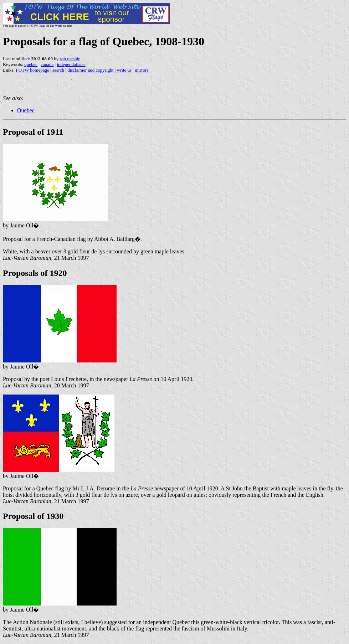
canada (47, 64)
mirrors (142, 70)
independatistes (71, 64)
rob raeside (70, 59)
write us (124, 70)
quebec (31, 64)
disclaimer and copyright (90, 70)
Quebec (26, 110)
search (58, 70)
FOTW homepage (32, 70)
